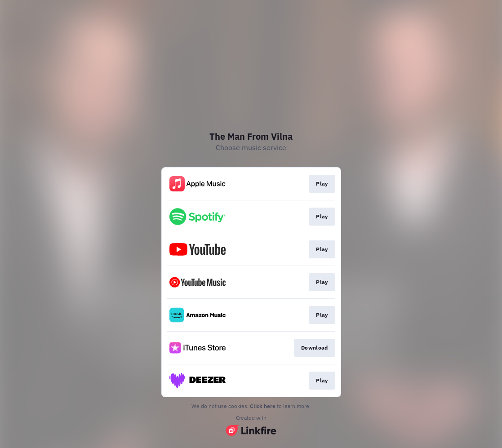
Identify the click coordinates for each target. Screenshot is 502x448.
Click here (263, 406)
